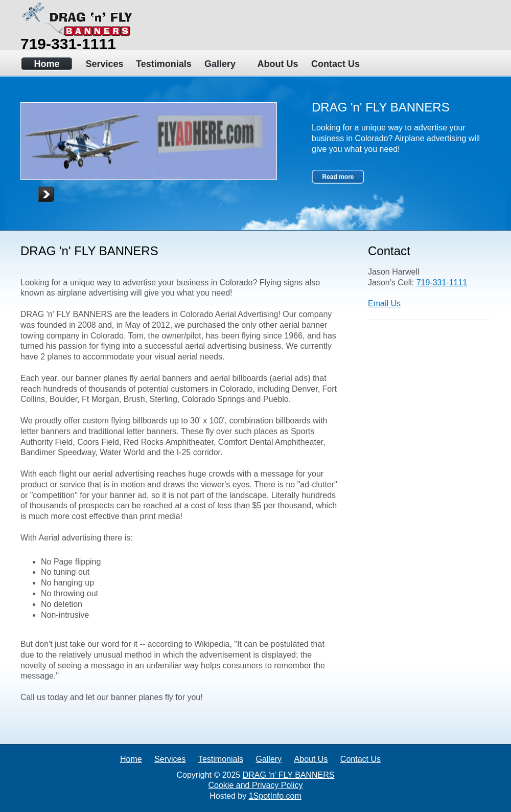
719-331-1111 (68, 44)
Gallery (220, 64)
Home (47, 64)
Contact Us (335, 64)
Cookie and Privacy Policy (256, 785)
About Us (278, 64)
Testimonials (162, 64)
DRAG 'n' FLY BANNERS (289, 775)
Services (104, 64)
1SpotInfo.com (275, 796)
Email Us (384, 303)
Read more (338, 177)
